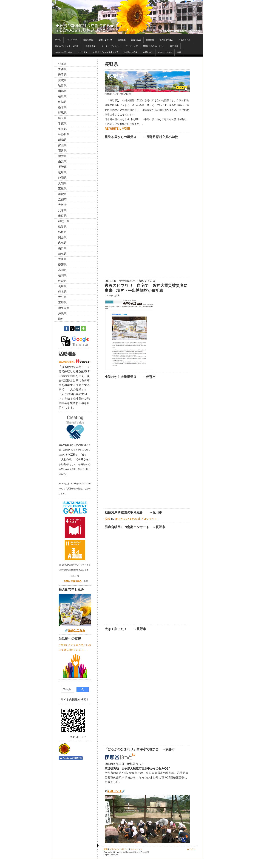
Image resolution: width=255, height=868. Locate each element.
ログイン (191, 849)
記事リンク (115, 791)
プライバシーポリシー (119, 849)
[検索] (67, 689)
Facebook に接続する (71, 758)
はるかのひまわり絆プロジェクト (136, 519)
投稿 (107, 519)
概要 (106, 849)
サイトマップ (136, 849)
